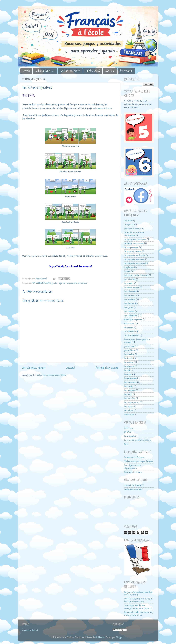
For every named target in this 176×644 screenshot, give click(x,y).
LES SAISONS (130, 280)
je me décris (130, 350)
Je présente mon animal (135, 263)
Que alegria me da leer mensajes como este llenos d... (138, 607)
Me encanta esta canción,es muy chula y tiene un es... (139, 614)
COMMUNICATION (70, 71)
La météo (128, 283)
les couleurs (130, 382)
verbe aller (129, 415)
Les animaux (130, 296)
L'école (127, 271)
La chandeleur (130, 436)
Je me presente (70, 283)
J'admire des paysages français (139, 461)
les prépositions (132, 402)
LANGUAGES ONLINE (133, 490)
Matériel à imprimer (133, 320)
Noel (126, 444)
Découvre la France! (133, 472)
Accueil (27, 71)
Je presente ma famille (135, 255)
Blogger (119, 637)
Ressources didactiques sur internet (137, 341)
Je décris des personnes (135, 239)
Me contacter (126, 71)
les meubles (130, 390)
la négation (129, 366)
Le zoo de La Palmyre (134, 457)
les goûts (129, 387)
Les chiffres (130, 300)
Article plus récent (34, 368)
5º (34, 283)
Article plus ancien (107, 368)
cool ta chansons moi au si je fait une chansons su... (138, 600)
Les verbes (129, 312)
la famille (128, 358)
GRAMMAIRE (93, 71)
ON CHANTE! (129, 332)
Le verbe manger (132, 288)
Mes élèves (129, 324)
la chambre (129, 354)
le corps (128, 374)
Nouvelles (128, 328)
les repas (128, 407)
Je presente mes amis (134, 260)
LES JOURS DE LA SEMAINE (136, 276)
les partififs (130, 398)
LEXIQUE (110, 71)
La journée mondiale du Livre (137, 440)
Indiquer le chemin (132, 229)
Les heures (129, 304)
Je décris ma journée (134, 243)
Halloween (129, 428)
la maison (129, 362)
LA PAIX (128, 432)
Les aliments (130, 291)
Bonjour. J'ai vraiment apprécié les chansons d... (138, 593)
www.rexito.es (105, 108)
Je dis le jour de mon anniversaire (134, 234)
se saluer (83, 283)
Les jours (129, 308)
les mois (128, 395)
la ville (127, 370)
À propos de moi (30, 630)
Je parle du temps (133, 251)
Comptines (129, 225)
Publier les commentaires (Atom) (51, 375)
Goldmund (100, 637)
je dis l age (57, 283)
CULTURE (128, 221)
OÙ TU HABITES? (132, 336)
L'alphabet (129, 268)
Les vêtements (131, 316)
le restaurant (130, 378)
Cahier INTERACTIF (45, 71)
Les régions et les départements (132, 467)
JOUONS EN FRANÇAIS (134, 485)
